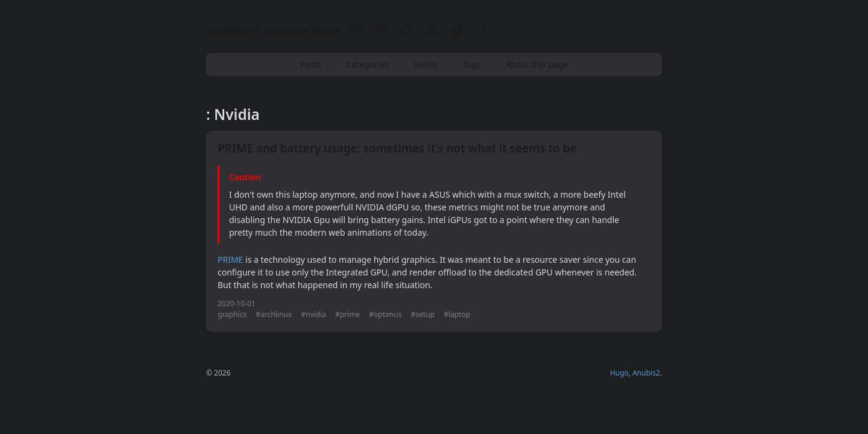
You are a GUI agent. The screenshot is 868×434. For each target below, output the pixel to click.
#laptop (457, 314)
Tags (471, 64)
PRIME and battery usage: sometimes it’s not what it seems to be (397, 148)
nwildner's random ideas (273, 31)
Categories (367, 64)
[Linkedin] (431, 32)
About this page (536, 64)
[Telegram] (456, 32)
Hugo (619, 373)
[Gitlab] (382, 32)
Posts (311, 64)
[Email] (357, 32)
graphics (232, 314)
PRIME (230, 259)
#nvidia (313, 314)
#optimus (385, 314)
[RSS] (479, 32)
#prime (348, 314)
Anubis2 (646, 373)
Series (426, 64)
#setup (423, 314)
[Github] (407, 32)
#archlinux (274, 314)
